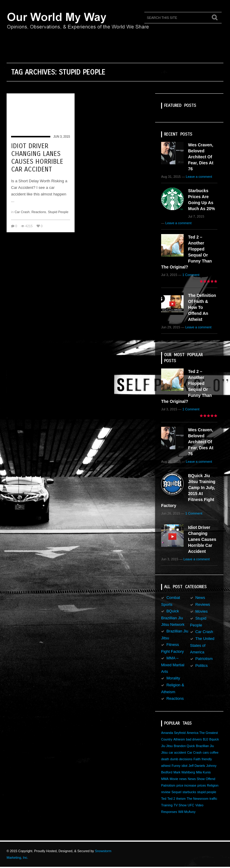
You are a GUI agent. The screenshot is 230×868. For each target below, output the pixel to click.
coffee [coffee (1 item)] (214, 752)
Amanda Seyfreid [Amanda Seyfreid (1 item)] (173, 733)
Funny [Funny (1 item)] (176, 766)
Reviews (203, 604)
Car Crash (22, 212)
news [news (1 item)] (183, 779)
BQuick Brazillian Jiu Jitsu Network (173, 618)
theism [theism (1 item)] (181, 799)
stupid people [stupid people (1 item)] (206, 792)
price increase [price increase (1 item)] (186, 785)
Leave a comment (199, 177)
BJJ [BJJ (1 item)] (205, 739)
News (200, 598)
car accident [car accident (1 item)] (177, 752)
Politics (201, 666)
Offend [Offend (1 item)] (211, 779)
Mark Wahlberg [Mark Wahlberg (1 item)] (184, 772)
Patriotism (204, 659)
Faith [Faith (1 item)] (197, 759)
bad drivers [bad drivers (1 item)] (194, 739)
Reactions (39, 212)
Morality (173, 678)
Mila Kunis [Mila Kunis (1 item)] (203, 772)
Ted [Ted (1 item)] (164, 799)
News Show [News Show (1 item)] (196, 779)
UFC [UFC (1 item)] (191, 805)
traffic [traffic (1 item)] (213, 799)
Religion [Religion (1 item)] (213, 785)
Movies (201, 611)
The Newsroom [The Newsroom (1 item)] (198, 799)
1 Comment (191, 275)
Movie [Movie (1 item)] (174, 779)
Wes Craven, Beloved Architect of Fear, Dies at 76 (201, 157)
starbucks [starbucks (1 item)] (189, 792)
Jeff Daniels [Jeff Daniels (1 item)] (197, 766)
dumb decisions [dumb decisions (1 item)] (181, 759)
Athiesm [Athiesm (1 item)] (179, 739)
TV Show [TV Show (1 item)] (180, 805)
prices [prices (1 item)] (202, 785)
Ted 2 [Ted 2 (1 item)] (171, 799)
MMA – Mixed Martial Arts (173, 665)
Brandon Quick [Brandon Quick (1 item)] (184, 746)
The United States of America (202, 645)
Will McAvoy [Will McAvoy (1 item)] (187, 812)
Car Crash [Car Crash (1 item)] (195, 752)
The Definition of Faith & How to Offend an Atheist (202, 307)
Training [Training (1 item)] (167, 805)
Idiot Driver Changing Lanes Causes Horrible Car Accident (37, 158)
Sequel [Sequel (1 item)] (176, 792)
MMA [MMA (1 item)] (165, 779)
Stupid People (58, 212)
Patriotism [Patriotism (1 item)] (168, 785)
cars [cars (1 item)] (206, 752)
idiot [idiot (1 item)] (184, 766)
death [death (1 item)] (165, 759)
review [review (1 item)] (166, 792)
